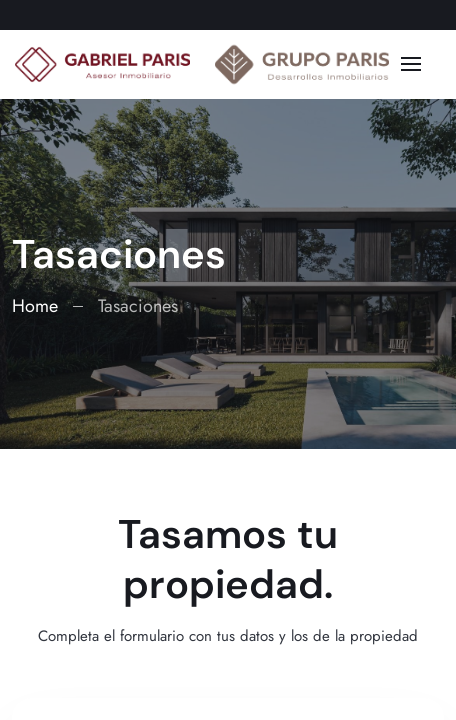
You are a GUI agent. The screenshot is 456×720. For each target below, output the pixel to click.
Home (35, 306)
